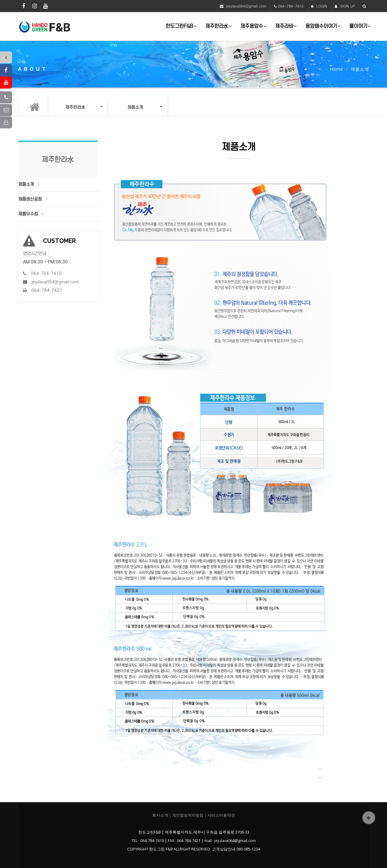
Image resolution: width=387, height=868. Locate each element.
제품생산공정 (30, 199)
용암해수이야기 (321, 26)
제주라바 (284, 26)
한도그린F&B (179, 26)
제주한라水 (217, 26)
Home (337, 69)
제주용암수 (252, 26)
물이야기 (358, 26)
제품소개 (26, 184)
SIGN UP (345, 6)
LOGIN (319, 6)
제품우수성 (28, 214)
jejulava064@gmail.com (246, 6)
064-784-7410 (291, 6)
